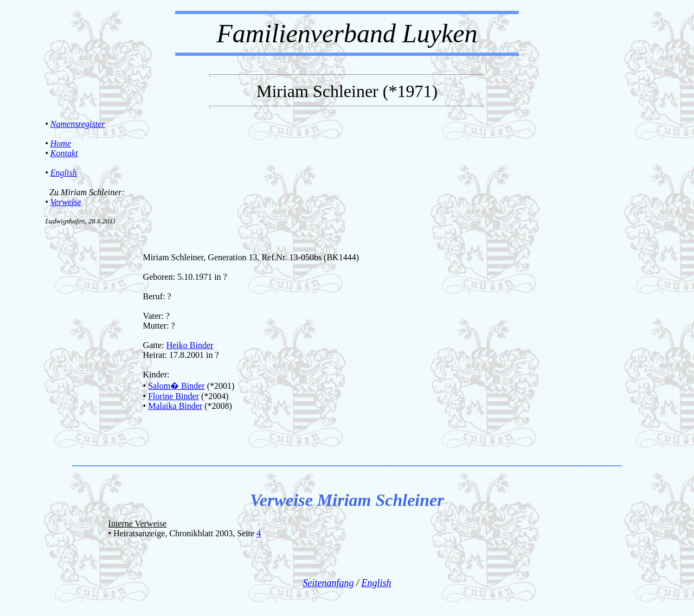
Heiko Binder (190, 345)
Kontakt (64, 153)
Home (61, 143)
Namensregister (78, 124)
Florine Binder (173, 396)
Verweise (66, 202)
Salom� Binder (176, 386)
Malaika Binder (175, 406)
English (64, 173)
